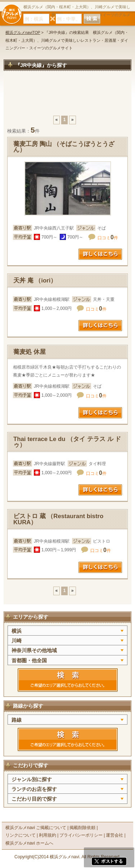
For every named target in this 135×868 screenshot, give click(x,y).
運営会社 (114, 835)
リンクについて (21, 835)
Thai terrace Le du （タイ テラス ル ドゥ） (67, 442)
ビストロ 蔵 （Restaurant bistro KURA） (58, 519)
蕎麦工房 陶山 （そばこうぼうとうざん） (64, 147)
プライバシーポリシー (81, 835)
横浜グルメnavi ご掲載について (36, 828)
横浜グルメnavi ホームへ (29, 843)
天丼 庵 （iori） (35, 281)
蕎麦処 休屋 (30, 352)
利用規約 (48, 835)
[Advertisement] (67, 97)
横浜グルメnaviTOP (23, 32)
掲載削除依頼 (82, 828)
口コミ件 (108, 238)
